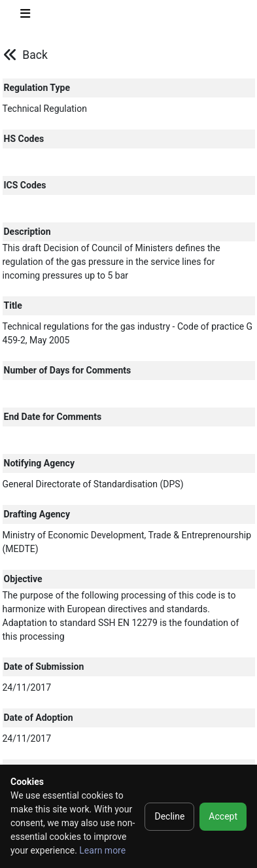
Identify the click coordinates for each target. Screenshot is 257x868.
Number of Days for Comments (68, 370)
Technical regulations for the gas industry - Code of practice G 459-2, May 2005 (128, 333)
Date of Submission (44, 667)
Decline (169, 816)
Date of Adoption (39, 718)
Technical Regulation (45, 109)
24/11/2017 (27, 687)
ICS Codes (25, 185)
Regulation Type (37, 88)
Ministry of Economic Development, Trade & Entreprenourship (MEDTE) (127, 542)
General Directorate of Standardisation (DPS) (93, 484)
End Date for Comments (53, 417)
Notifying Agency (39, 463)
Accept (223, 816)
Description (27, 232)
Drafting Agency (37, 514)
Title (13, 305)
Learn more (102, 850)
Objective (23, 579)
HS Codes (24, 139)
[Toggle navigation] (25, 16)
